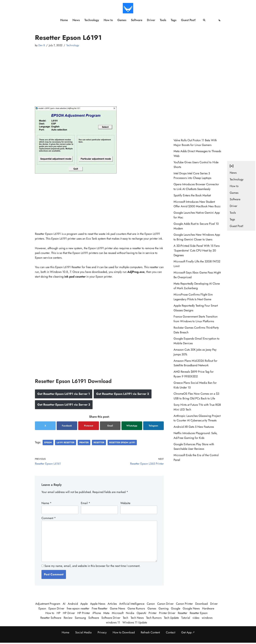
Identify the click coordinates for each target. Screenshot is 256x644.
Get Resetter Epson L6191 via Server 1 (64, 394)
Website (125, 503)
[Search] (204, 20)
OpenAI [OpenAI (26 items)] (141, 613)
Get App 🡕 (188, 632)
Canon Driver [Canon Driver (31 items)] (165, 604)
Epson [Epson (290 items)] (42, 608)
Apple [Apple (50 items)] (84, 604)
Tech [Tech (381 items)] (125, 618)
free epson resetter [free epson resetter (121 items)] (78, 608)
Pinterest (89, 426)
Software (137, 20)
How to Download (124, 632)
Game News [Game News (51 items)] (117, 608)
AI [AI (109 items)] (64, 604)
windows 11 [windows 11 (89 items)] (113, 622)
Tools (163, 20)
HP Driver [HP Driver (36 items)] (69, 613)
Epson (48, 443)
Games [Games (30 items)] (152, 608)
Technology (92, 20)
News (76, 20)
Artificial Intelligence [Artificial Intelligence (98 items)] (132, 604)
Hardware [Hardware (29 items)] (208, 608)
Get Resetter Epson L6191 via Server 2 (123, 394)
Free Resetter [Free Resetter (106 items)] (100, 608)
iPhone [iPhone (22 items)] (97, 613)
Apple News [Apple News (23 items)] (98, 604)
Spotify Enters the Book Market (192, 195)
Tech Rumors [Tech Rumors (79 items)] (154, 618)
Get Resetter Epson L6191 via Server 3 (64, 405)
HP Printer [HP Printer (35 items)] (84, 613)
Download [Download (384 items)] (201, 604)
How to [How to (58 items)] (50, 613)
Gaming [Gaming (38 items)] (164, 608)
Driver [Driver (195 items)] (214, 604)
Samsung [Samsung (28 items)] (80, 618)
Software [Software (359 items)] (94, 618)
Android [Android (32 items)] (73, 604)
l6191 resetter (66, 443)
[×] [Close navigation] (232, 166)
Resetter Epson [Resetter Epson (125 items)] (199, 613)
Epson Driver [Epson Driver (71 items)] (56, 608)
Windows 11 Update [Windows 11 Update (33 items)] (135, 622)
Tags (174, 20)
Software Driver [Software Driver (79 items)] (111, 618)
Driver (151, 20)
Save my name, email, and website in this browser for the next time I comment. (92, 566)
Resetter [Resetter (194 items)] (183, 613)
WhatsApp (132, 426)
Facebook (67, 426)
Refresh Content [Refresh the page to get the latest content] (150, 632)
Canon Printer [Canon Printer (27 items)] (184, 604)
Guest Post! (188, 20)
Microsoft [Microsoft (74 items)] (118, 613)
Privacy (102, 632)
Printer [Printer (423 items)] (153, 613)
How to (108, 20)
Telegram (153, 426)
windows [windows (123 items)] (207, 618)
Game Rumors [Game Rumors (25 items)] (136, 608)
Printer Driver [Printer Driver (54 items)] (167, 613)
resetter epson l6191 (122, 443)
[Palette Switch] (220, 20)
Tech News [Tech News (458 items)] (137, 618)
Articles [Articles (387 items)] (112, 604)
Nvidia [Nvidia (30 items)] (130, 613)
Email (110, 426)
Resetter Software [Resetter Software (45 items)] (51, 618)
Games (122, 20)
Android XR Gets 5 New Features (194, 427)
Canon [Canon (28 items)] (151, 604)
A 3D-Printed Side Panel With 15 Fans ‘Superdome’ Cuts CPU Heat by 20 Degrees (197, 250)
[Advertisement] (99, 74)
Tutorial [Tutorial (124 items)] (186, 618)
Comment (49, 518)
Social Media (83, 632)
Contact (171, 632)
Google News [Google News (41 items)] (191, 608)
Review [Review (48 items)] (68, 618)
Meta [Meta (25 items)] (106, 613)
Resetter (99, 443)
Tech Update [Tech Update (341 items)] (171, 618)
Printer (84, 443)
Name (47, 503)
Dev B (42, 45)
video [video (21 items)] (196, 618)
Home (64, 20)
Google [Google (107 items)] (176, 608)
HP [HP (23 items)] (59, 613)
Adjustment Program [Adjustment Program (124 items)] (48, 604)
